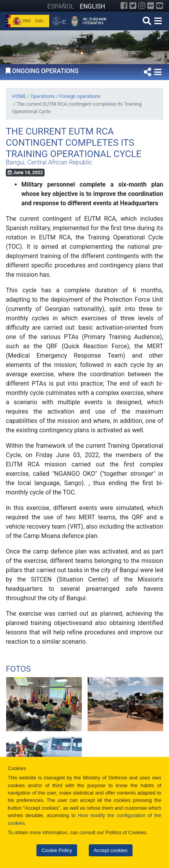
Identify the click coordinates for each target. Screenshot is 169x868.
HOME (19, 96)
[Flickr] (151, 6)
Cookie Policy (57, 850)
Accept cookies (111, 850)
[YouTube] (160, 6)
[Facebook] (124, 6)
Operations (43, 96)
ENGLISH (92, 6)
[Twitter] (133, 6)
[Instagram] (142, 6)
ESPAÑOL (61, 6)
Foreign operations (80, 96)
